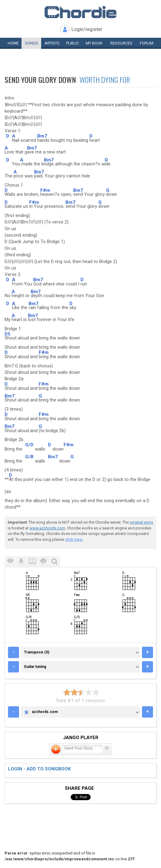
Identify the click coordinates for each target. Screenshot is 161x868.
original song (141, 522)
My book (94, 43)
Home (13, 43)
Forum (147, 43)
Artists (52, 43)
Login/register (87, 29)
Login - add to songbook (39, 769)
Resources (121, 43)
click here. (74, 539)
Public (73, 43)
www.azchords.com (47, 528)
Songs (31, 43)
